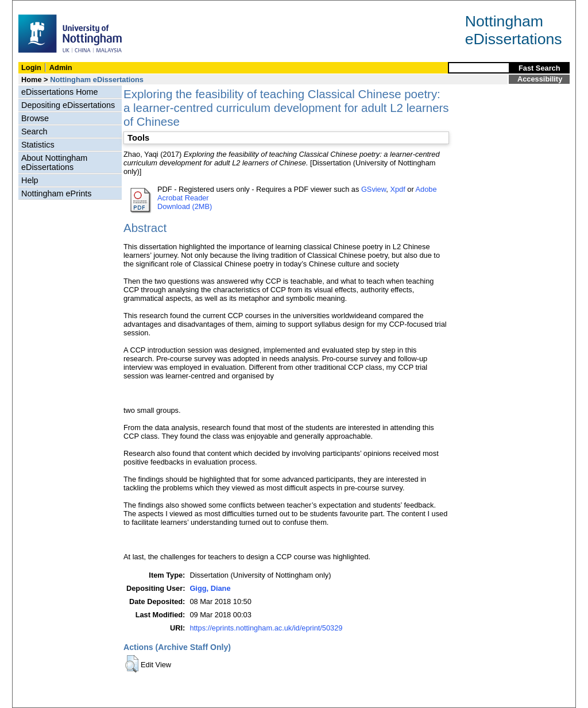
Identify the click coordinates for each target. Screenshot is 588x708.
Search (34, 131)
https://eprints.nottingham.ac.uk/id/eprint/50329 (266, 628)
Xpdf (397, 189)
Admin (61, 67)
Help (30, 180)
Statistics (38, 145)
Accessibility (540, 79)
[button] (132, 664)
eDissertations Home (60, 92)
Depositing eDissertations (68, 105)
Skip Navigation (38, 7)
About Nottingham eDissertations (54, 163)
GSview (374, 189)
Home (32, 80)
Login (31, 67)
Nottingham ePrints (56, 194)
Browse (35, 118)
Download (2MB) (185, 206)
